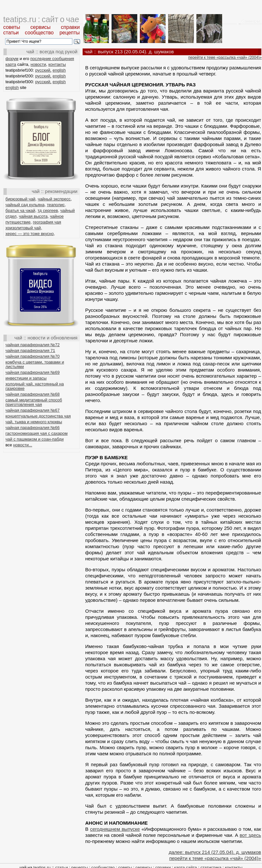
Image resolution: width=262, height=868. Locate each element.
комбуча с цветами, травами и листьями (35, 364)
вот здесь (250, 835)
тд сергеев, (48, 210)
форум (12, 59)
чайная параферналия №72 (33, 345)
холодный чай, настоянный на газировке (35, 386)
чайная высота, (34, 216)
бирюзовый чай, (21, 199)
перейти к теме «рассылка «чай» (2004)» (225, 57)
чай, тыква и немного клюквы (34, 422)
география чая (47, 222)
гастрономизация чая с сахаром (36, 433)
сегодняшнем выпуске (115, 829)
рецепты (70, 33)
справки (70, 27)
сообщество (39, 33)
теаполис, (56, 205)
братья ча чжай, (21, 210)
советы (12, 27)
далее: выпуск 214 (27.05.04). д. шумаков (215, 852)
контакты (57, 64)
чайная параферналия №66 (33, 428)
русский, (43, 70)
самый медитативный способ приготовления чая (34, 402)
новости (38, 64)
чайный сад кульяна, (26, 205)
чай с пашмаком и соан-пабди (35, 439)
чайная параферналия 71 (30, 351)
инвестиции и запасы (26, 378)
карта (11, 64)
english (59, 70)
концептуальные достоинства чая (38, 416)
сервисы (41, 27)
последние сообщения (52, 59)
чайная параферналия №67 (33, 410)
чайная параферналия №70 (33, 356)
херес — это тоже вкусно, (30, 234)
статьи (11, 33)
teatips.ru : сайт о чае (41, 19)
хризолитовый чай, (24, 228)
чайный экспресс (54, 199)
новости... (23, 445)
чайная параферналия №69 (33, 372)
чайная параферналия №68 (33, 394)
